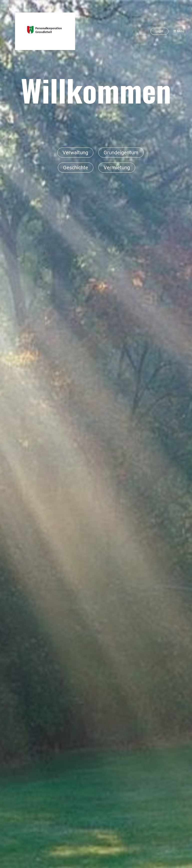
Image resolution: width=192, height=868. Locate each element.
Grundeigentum (121, 153)
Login (159, 31)
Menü (179, 31)
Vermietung (117, 168)
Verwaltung (75, 153)
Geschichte (76, 168)
